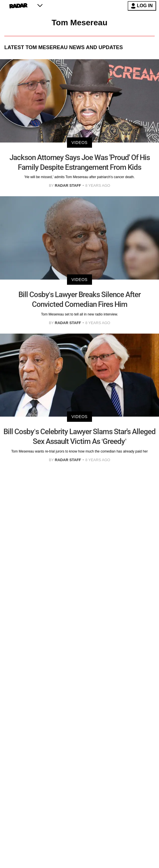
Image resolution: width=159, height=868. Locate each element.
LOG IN (142, 6)
